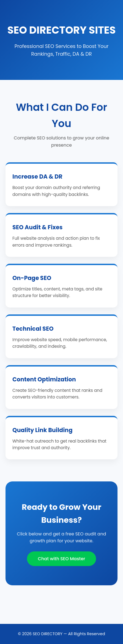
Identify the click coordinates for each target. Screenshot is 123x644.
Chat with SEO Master (62, 559)
